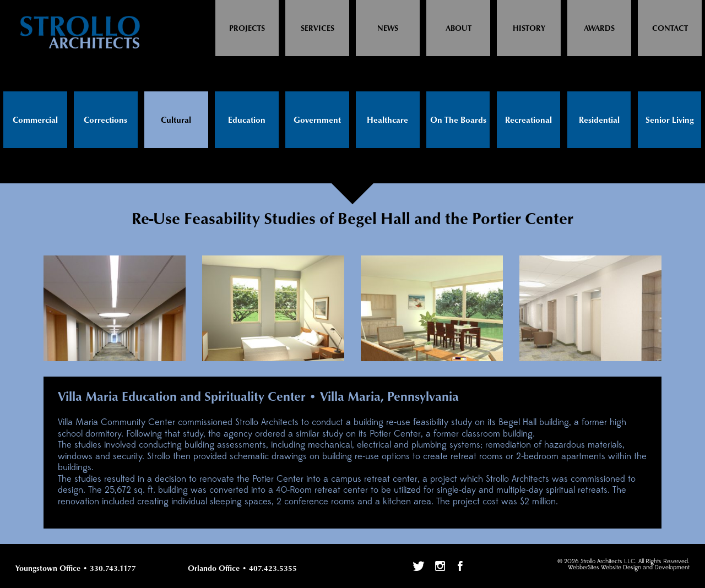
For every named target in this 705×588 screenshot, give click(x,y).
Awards (599, 29)
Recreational (528, 120)
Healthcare (387, 120)
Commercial (35, 120)
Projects (247, 29)
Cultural (176, 120)
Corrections (105, 120)
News (388, 29)
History (529, 29)
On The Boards (458, 120)
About (459, 29)
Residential (599, 120)
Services (318, 29)
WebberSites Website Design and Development (629, 568)
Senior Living (670, 120)
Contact (670, 29)
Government (317, 120)
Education (247, 120)
